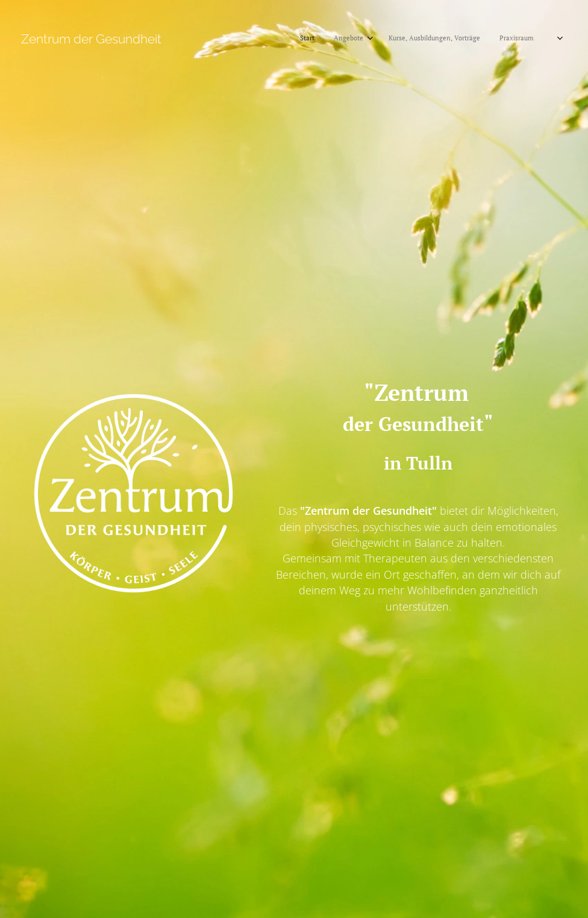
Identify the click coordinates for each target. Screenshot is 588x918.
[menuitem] (386, 39)
